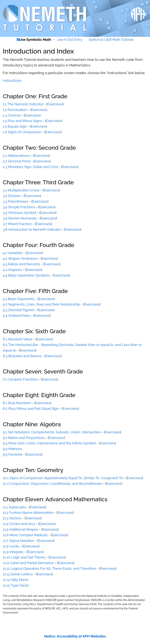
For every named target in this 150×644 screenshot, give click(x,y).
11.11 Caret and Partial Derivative (28, 563)
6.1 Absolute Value (18, 339)
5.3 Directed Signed (18, 310)
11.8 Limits (11, 546)
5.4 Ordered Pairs (16, 315)
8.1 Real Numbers (17, 403)
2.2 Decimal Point (17, 161)
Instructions (12, 80)
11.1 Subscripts (14, 507)
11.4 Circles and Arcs (19, 524)
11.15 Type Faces (16, 585)
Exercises (55, 104)
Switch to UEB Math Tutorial (111, 39)
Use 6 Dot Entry (70, 39)
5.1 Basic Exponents (19, 299)
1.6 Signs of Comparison (22, 132)
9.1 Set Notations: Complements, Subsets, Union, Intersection (52, 432)
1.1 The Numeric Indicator (23, 104)
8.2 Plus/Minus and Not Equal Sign (31, 408)
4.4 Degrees (12, 270)
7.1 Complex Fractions (20, 379)
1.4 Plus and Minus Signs (22, 121)
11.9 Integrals (13, 552)
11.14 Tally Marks (16, 580)
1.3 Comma (12, 115)
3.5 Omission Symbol (19, 213)
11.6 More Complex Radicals (25, 535)
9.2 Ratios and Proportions (24, 438)
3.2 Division (12, 196)
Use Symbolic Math (35, 39)
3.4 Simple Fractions (19, 207)
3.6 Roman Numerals (20, 218)
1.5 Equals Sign (15, 126)
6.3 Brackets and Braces (22, 356)
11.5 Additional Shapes (21, 529)
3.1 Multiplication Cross (21, 190)
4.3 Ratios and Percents (21, 264)
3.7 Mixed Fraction (17, 224)
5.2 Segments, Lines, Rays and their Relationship (41, 304)
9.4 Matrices (12, 449)
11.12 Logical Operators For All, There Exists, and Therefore (49, 568)
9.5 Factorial (12, 454)
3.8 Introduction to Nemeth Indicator (32, 229)
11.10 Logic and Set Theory (24, 557)
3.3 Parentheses (15, 201)
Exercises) (39, 110)
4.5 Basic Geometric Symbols (26, 275)
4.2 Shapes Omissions (20, 258)
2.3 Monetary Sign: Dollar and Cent (30, 167)
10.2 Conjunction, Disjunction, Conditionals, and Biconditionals (52, 483)
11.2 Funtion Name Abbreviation (28, 512)
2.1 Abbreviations (16, 155)
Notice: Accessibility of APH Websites (75, 636)
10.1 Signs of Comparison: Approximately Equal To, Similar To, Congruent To (63, 478)
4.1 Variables (13, 253)
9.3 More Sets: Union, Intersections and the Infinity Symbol (49, 443)
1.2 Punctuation (15, 110)
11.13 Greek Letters (18, 574)
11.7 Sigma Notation (18, 541)
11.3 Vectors (12, 518)
